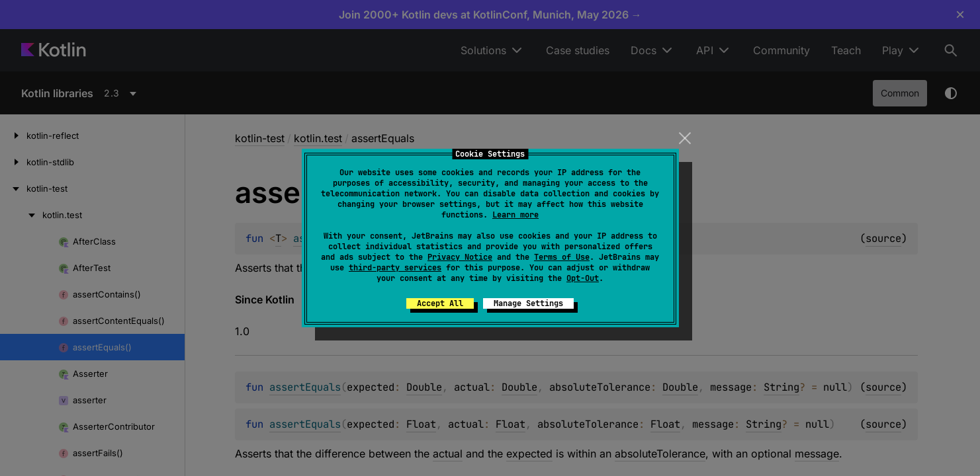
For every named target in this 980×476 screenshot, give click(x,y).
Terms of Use (562, 257)
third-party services (395, 268)
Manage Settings (528, 303)
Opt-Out (583, 278)
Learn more (515, 215)
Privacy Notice (460, 257)
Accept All (440, 303)
